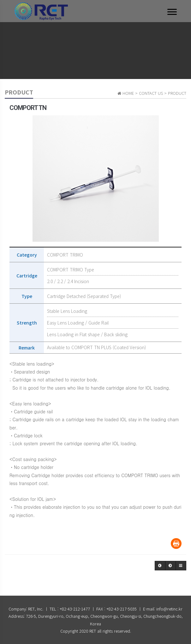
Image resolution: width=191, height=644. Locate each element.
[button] (160, 566)
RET (93, 631)
